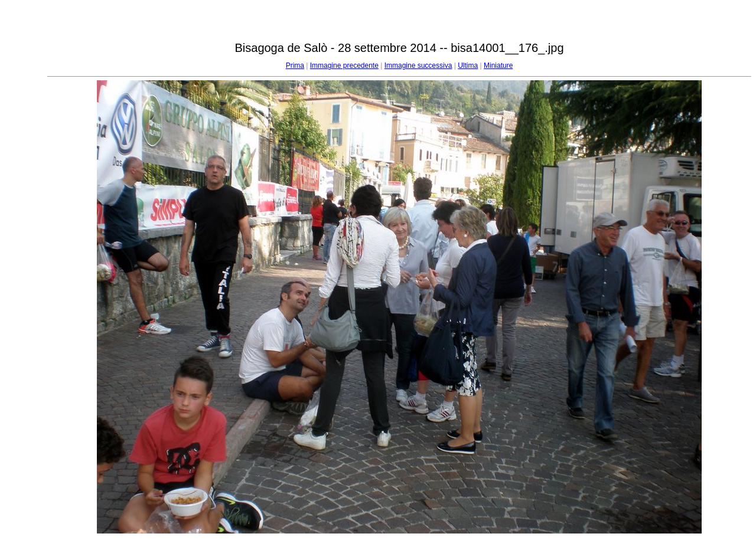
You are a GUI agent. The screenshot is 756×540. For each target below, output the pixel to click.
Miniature (498, 66)
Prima (295, 66)
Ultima (468, 66)
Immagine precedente (344, 66)
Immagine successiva (418, 66)
